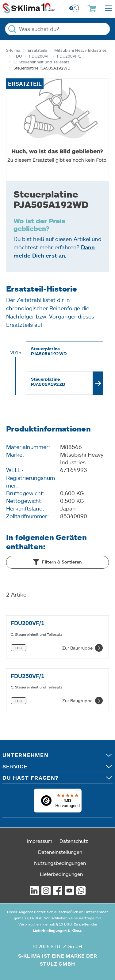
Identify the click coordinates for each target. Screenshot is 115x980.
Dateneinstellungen (60, 852)
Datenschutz (74, 841)
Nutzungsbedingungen (60, 863)
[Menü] (78, 792)
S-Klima (13, 50)
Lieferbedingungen (61, 874)
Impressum (40, 841)
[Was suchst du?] (57, 29)
